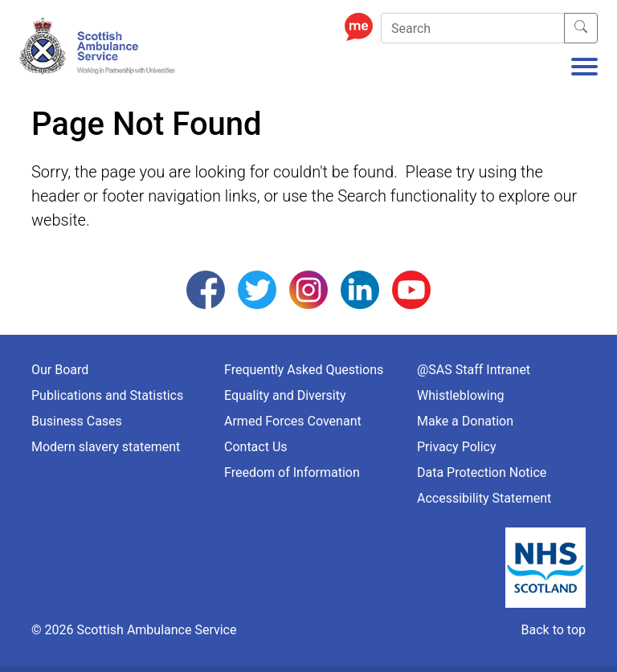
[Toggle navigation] (584, 69)
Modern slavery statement (106, 447)
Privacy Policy (457, 447)
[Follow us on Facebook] (206, 289)
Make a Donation (465, 421)
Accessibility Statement (484, 498)
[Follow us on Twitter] (257, 289)
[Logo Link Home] (100, 46)
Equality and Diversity (285, 395)
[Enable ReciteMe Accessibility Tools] (363, 26)
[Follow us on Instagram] (308, 289)
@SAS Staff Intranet (474, 370)
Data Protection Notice (482, 472)
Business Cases (77, 421)
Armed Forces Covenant (293, 421)
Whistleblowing (461, 395)
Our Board (60, 370)
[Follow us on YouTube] (411, 289)
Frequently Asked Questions (304, 370)
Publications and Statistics (107, 395)
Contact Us (256, 447)
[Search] (473, 28)
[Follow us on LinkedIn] (360, 289)
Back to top (554, 630)
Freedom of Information (292, 472)
